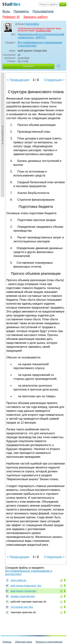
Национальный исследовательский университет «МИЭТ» (41, 36)
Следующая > (54, 80)
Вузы (6, 11)
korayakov (32, 24)
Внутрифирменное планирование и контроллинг (40, 44)
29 (61, 586)
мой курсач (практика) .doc (26, 586)
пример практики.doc (23, 596)
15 (61, 607)
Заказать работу (35, 17)
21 (61, 602)
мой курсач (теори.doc (23, 591)
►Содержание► (3, 135)
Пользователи (43, 11)
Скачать (28, 66)
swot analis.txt (18, 580)
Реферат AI (11, 17)
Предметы (21, 11)
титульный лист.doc (22, 607)
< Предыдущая (18, 80)
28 (61, 580)
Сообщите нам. (44, 31)
